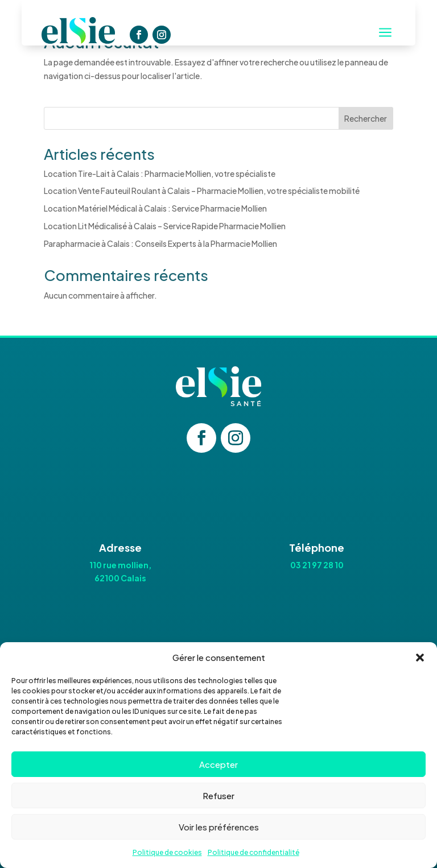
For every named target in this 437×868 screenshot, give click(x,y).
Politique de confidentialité (253, 852)
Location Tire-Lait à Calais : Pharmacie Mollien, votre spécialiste (160, 173)
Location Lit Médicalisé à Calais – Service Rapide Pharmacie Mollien (165, 226)
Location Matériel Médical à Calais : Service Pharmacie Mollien (155, 208)
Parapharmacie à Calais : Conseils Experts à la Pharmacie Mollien (160, 243)
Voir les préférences (219, 827)
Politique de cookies (167, 852)
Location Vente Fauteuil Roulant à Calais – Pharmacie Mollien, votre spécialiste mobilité (202, 191)
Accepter (218, 764)
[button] (420, 658)
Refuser (218, 795)
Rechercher (366, 118)
